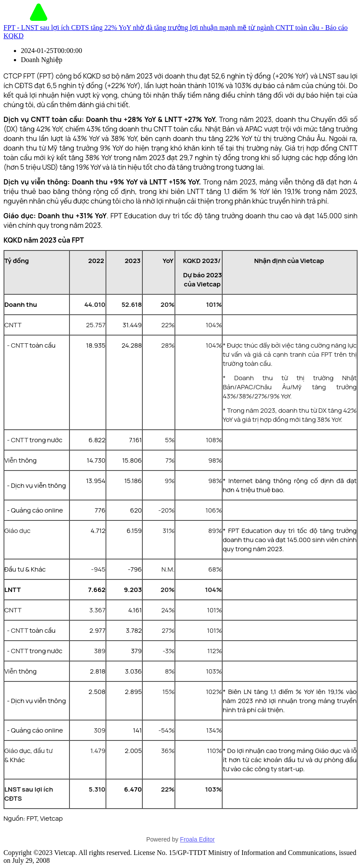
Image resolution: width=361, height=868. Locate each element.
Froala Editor (197, 839)
